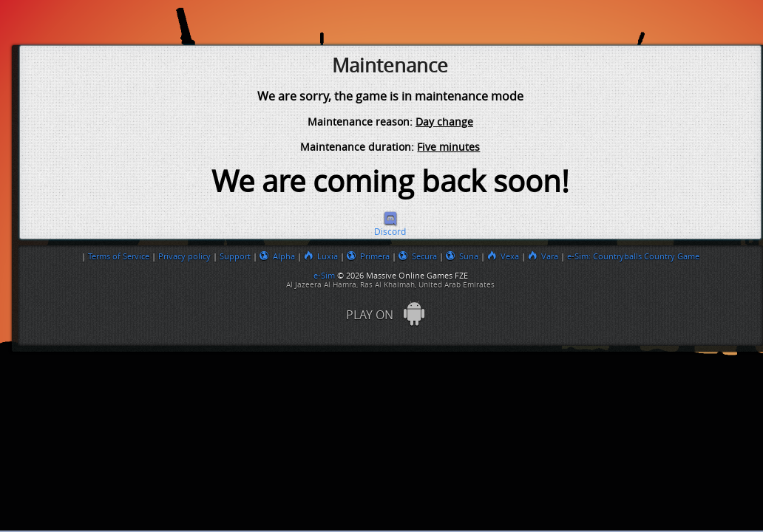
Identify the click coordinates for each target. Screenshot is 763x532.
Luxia (321, 256)
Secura (418, 256)
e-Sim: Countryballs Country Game (633, 256)
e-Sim (325, 276)
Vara (543, 256)
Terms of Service (119, 256)
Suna (462, 256)
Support (235, 256)
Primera (368, 256)
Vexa (503, 256)
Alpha (277, 256)
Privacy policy (184, 256)
